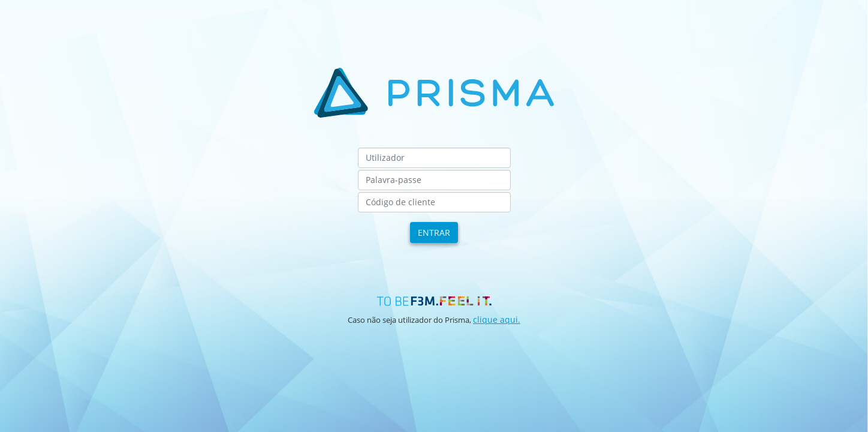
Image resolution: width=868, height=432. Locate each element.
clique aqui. (497, 320)
